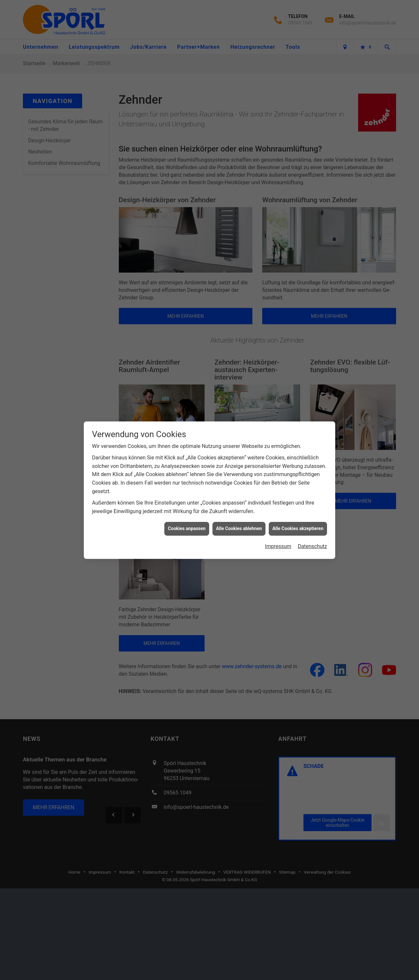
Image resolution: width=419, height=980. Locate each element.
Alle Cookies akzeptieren (298, 528)
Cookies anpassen (187, 528)
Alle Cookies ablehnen (239, 528)
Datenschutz (312, 546)
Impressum (278, 546)
